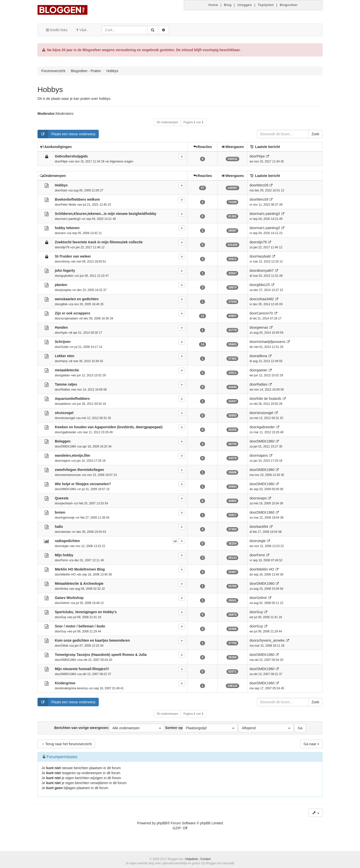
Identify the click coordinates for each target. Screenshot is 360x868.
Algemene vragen (121, 161)
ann (63, 233)
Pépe (64, 161)
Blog (228, 5)
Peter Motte (68, 205)
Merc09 (262, 185)
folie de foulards (269, 399)
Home (213, 5)
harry (64, 361)
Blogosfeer (289, 5)
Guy (63, 617)
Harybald (263, 256)
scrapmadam (69, 318)
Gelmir (65, 603)
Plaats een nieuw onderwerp (67, 134)
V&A (81, 30)
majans (65, 461)
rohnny (65, 262)
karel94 (262, 527)
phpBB (162, 823)
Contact (205, 859)
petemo (66, 404)
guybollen (67, 276)
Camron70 (265, 313)
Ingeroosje (68, 518)
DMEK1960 (68, 446)
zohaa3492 (265, 299)
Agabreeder (68, 432)
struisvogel (68, 418)
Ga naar (311, 744)
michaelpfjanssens (271, 342)
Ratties (65, 390)
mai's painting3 (71, 219)
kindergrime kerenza (74, 688)
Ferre (64, 560)
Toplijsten (266, 5)
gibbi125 (263, 285)
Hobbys (50, 89)
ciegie (65, 546)
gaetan (65, 375)
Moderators (65, 114)
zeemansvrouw (71, 475)
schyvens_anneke (270, 640)
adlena (262, 356)
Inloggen (245, 5)
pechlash (67, 503)
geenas (262, 327)
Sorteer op (201, 728)
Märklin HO (68, 575)
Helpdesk (191, 859)
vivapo (261, 498)
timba (64, 589)
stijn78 (65, 247)
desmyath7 (265, 271)
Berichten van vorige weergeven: (109, 728)
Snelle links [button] (56, 30)
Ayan (64, 333)
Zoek (315, 134)
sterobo (66, 532)
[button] (137, 728)
